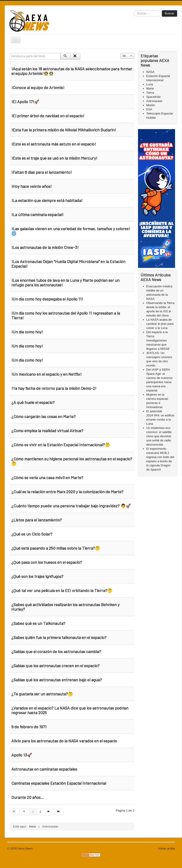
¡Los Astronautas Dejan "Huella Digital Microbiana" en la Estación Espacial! (68, 264)
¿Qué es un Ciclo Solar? (32, 534)
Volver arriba (166, 848)
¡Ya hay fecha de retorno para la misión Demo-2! (54, 388)
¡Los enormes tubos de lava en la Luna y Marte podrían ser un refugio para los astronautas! (65, 282)
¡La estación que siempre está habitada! (47, 200)
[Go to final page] (59, 812)
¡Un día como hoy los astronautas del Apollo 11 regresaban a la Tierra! (66, 315)
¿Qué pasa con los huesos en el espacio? (47, 562)
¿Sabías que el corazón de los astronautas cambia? (56, 651)
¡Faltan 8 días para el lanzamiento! (42, 172)
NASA (150, 72)
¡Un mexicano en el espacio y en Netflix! (46, 374)
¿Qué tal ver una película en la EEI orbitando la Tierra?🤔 (62, 590)
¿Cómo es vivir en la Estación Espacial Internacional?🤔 (61, 445)
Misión (151, 105)
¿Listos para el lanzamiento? (37, 520)
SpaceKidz (154, 97)
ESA (149, 109)
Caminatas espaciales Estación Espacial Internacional (59, 783)
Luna (150, 84)
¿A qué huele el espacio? (33, 402)
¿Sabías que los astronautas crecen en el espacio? (55, 666)
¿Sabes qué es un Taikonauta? (38, 623)
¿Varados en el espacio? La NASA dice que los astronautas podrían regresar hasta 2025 (70, 710)
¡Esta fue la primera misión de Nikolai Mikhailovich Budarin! (64, 130)
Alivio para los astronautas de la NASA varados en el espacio (64, 741)
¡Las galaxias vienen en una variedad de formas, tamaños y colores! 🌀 (71, 231)
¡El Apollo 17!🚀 (25, 102)
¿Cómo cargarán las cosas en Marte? (44, 416)
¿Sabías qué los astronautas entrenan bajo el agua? (57, 680)
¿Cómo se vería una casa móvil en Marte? (47, 477)
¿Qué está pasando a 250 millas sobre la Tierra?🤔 (56, 548)
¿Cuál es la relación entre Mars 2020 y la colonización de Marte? (67, 492)
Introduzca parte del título (10, 53)
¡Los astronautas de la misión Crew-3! (45, 247)
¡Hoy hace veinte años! (31, 186)
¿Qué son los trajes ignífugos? (37, 576)
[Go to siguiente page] (49, 812)
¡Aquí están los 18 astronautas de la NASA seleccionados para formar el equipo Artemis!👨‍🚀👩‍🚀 (72, 71)
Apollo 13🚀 (22, 755)
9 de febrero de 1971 (29, 727)
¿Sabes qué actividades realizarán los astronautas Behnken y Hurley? (65, 607)
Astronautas (154, 101)
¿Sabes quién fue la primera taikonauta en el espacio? (59, 637)
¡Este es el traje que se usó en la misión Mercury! (54, 158)
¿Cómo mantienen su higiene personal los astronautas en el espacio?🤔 (72, 461)
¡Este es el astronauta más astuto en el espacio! (54, 144)
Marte (150, 88)
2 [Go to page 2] (40, 812)
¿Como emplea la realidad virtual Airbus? (47, 431)
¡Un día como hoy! (27, 332)
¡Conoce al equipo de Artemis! (38, 87)
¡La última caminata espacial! (37, 214)
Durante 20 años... (28, 797)
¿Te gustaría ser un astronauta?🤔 (42, 694)
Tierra (150, 93)
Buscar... (134, 10)
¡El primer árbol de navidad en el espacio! (48, 116)
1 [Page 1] (33, 812)
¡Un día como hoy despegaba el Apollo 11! (47, 299)
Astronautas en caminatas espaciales (44, 769)
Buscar (169, 13)
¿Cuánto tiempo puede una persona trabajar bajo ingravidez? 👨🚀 (71, 506)
